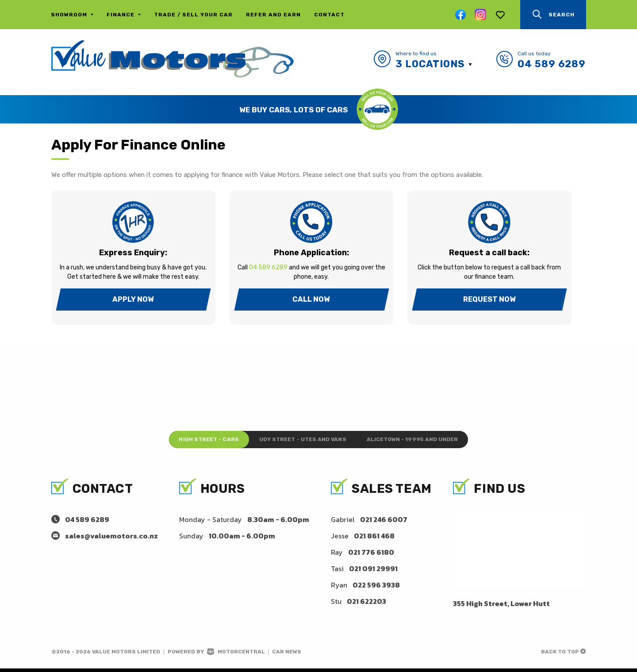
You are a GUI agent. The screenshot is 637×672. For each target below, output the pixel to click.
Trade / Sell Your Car (193, 15)
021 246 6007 (384, 523)
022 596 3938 (376, 588)
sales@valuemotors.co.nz (111, 539)
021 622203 (366, 605)
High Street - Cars (189, 442)
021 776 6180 (371, 556)
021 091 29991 (373, 572)
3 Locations (430, 64)
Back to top (563, 655)
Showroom (72, 15)
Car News (287, 655)
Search (553, 14)
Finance (124, 15)
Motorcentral (236, 655)
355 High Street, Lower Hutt (501, 607)
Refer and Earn (273, 15)
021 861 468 (374, 539)
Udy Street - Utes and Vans (302, 442)
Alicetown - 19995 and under (432, 442)
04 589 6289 (552, 64)
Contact (329, 15)
